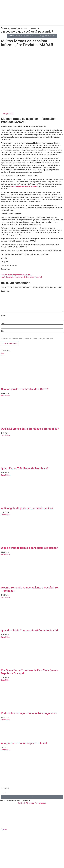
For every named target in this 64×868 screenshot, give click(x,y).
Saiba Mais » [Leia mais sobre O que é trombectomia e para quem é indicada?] (5, 554)
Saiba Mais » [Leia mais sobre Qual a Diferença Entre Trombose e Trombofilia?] (5, 435)
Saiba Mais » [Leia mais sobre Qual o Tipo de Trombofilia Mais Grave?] (5, 396)
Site (2, 331)
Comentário (6, 291)
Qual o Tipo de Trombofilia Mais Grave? (25, 389)
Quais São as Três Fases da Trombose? (25, 468)
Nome (4, 316)
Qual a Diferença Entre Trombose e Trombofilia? (30, 429)
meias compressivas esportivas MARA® (24, 186)
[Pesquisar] (3, 354)
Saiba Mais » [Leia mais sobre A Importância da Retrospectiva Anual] (5, 750)
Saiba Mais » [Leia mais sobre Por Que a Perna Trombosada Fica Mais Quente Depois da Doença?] (5, 680)
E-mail (4, 323)
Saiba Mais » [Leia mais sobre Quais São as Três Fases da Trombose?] (5, 475)
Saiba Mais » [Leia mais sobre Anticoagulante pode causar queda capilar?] (5, 515)
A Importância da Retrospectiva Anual (24, 743)
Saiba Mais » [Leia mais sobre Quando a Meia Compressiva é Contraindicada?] (5, 637)
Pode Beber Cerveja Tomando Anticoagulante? (29, 713)
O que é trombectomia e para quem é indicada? (29, 548)
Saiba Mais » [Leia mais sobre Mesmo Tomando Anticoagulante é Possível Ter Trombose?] (5, 597)
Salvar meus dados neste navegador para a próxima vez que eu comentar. (28, 339)
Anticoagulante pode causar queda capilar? (27, 508)
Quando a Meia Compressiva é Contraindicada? (30, 630)
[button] (32, 25)
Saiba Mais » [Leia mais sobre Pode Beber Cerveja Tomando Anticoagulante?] (5, 720)
